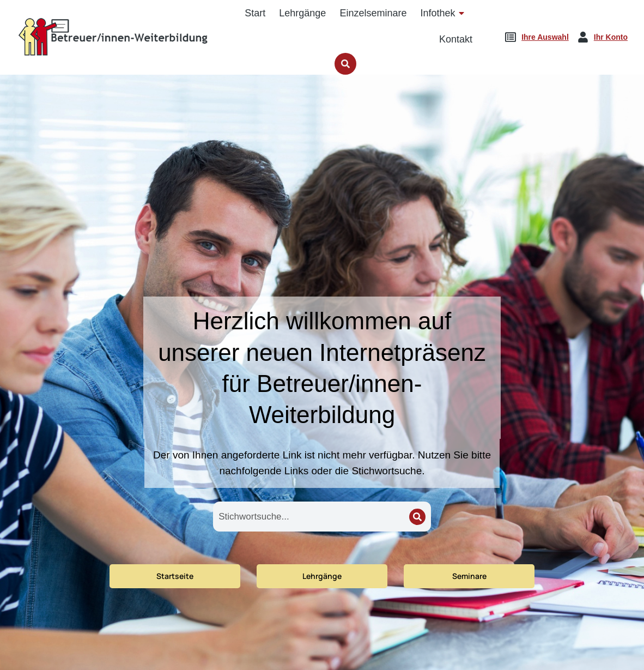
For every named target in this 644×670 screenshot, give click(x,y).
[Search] (417, 517)
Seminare (469, 576)
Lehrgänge (322, 576)
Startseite (175, 576)
